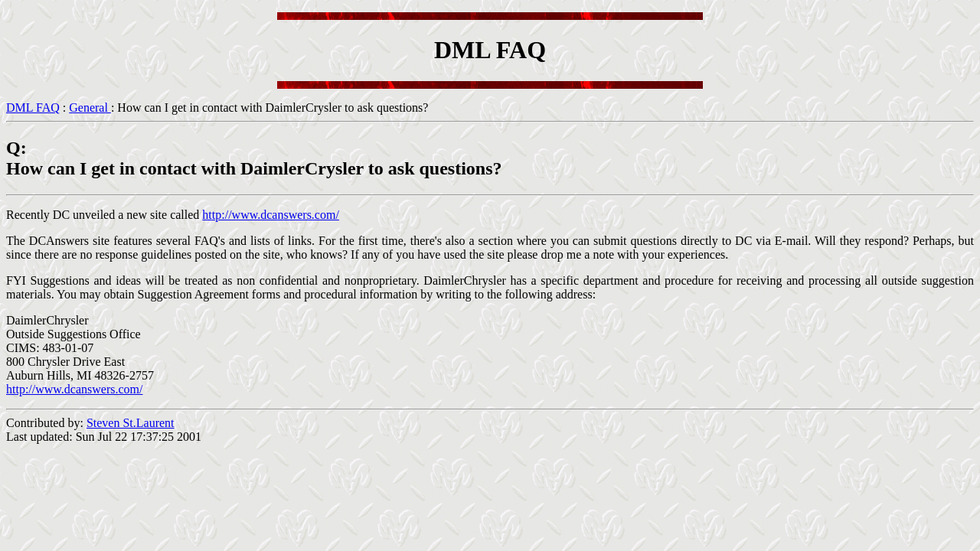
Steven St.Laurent (131, 423)
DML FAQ (33, 108)
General (90, 108)
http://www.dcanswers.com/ (270, 215)
